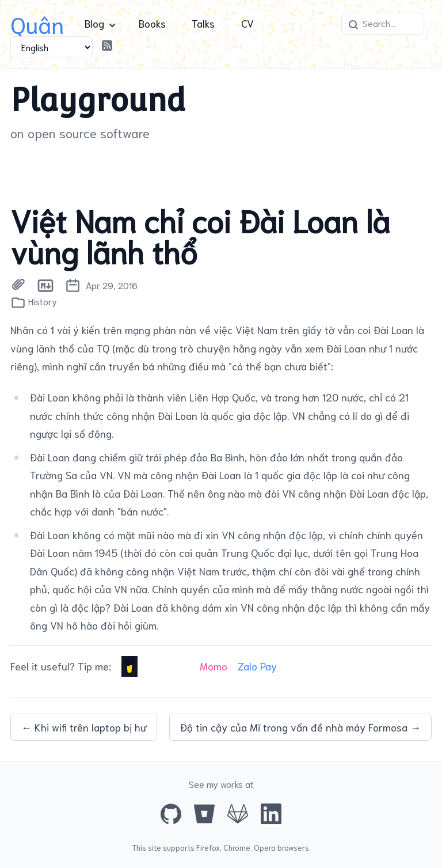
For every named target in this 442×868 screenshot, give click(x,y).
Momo (214, 666)
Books (152, 23)
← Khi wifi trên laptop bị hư (84, 727)
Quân (37, 23)
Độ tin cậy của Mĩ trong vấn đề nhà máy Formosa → (300, 727)
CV (247, 23)
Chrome (237, 847)
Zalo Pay (257, 666)
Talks (203, 23)
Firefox (208, 847)
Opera (265, 847)
